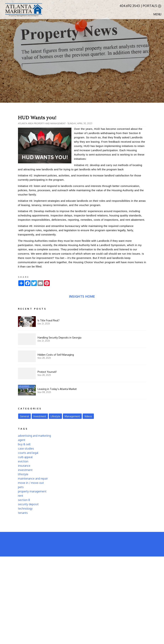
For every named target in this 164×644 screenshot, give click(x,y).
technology (25, 508)
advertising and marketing (34, 436)
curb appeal (25, 457)
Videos (88, 416)
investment (25, 470)
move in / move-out (31, 483)
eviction (23, 461)
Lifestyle (55, 416)
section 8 (24, 500)
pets (21, 487)
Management (72, 416)
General (24, 416)
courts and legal (28, 453)
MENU (157, 14)
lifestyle (23, 474)
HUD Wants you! (37, 118)
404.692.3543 (130, 6)
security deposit (28, 504)
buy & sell (24, 444)
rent (21, 496)
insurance (24, 466)
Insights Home (82, 296)
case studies (26, 448)
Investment (40, 416)
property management (32, 491)
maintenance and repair (33, 478)
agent (22, 440)
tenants (23, 513)
